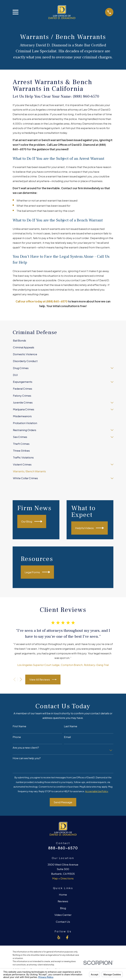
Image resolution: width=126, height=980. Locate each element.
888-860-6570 (63, 848)
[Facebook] (67, 937)
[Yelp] (59, 937)
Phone (17, 737)
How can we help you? (27, 758)
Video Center (63, 915)
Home (63, 895)
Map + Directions (63, 878)
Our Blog (32, 521)
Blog (63, 908)
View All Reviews (43, 680)
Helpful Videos (90, 528)
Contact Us (63, 922)
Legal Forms (37, 572)
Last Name (71, 726)
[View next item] (21, 679)
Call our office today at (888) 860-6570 (42, 301)
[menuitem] (63, 341)
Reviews (63, 901)
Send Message (63, 802)
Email (67, 737)
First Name (19, 726)
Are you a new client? (26, 747)
